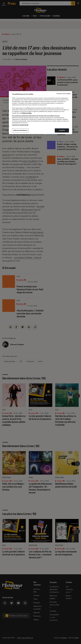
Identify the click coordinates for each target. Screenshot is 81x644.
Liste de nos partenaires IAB (20, 125)
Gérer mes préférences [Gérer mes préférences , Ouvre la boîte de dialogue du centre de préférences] (20, 130)
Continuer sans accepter (63, 93)
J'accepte (62, 130)
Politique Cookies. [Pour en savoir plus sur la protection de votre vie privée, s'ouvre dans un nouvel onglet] (26, 113)
